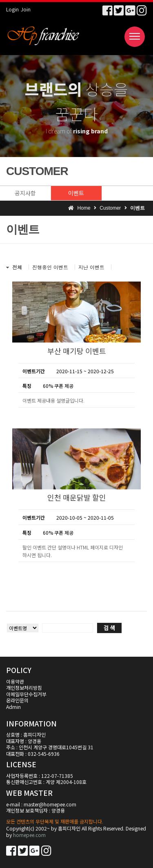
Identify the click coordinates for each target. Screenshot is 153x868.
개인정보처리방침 (24, 688)
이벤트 (76, 193)
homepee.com (29, 835)
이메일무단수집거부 (26, 694)
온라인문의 (17, 700)
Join (26, 9)
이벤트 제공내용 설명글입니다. (53, 400)
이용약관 (15, 681)
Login (12, 9)
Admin (13, 707)
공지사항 (25, 193)
